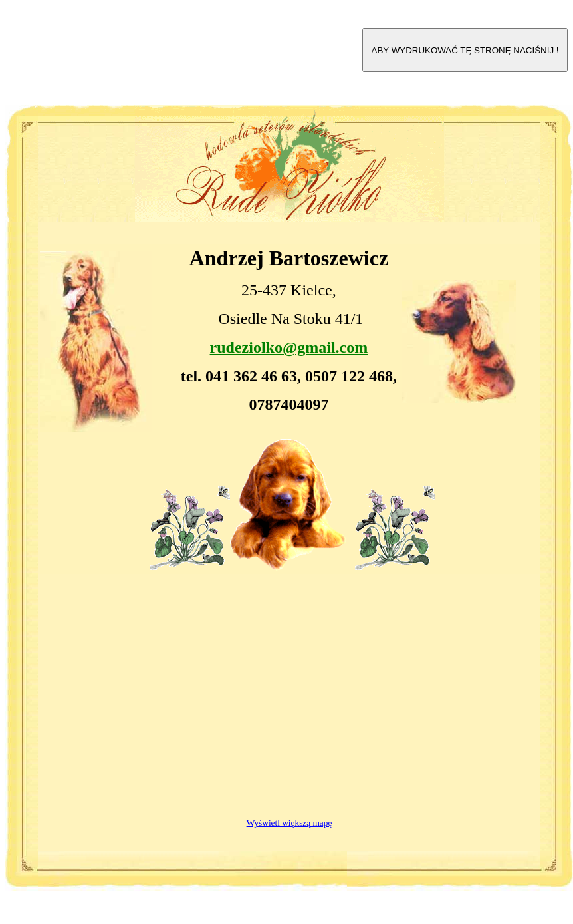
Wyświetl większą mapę (289, 823)
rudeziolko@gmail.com (289, 347)
